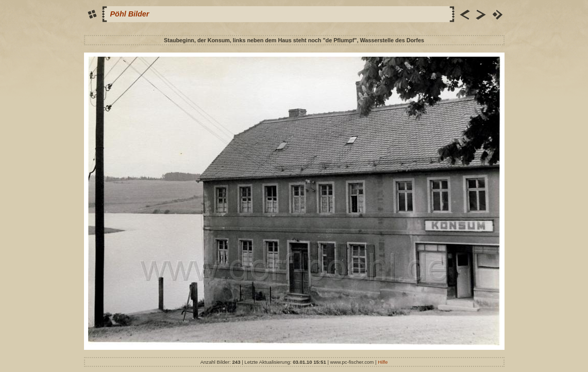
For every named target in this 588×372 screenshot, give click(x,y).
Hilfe (383, 362)
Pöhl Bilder (130, 14)
